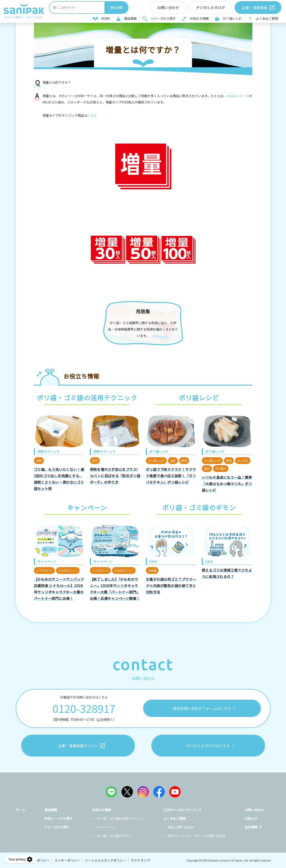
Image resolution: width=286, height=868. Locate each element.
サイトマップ (140, 860)
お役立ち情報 (199, 18)
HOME (106, 18)
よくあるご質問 (267, 18)
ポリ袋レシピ (232, 18)
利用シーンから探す (59, 818)
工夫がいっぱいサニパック (182, 810)
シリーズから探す (163, 18)
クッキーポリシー (67, 860)
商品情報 (130, 18)
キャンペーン (106, 827)
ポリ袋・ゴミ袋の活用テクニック (120, 818)
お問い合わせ (254, 810)
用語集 (143, 311)
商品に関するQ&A (181, 827)
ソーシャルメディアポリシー (105, 860)
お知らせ (251, 818)
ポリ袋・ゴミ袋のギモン (114, 836)
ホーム (20, 810)
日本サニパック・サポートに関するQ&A (197, 836)
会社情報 (251, 827)
